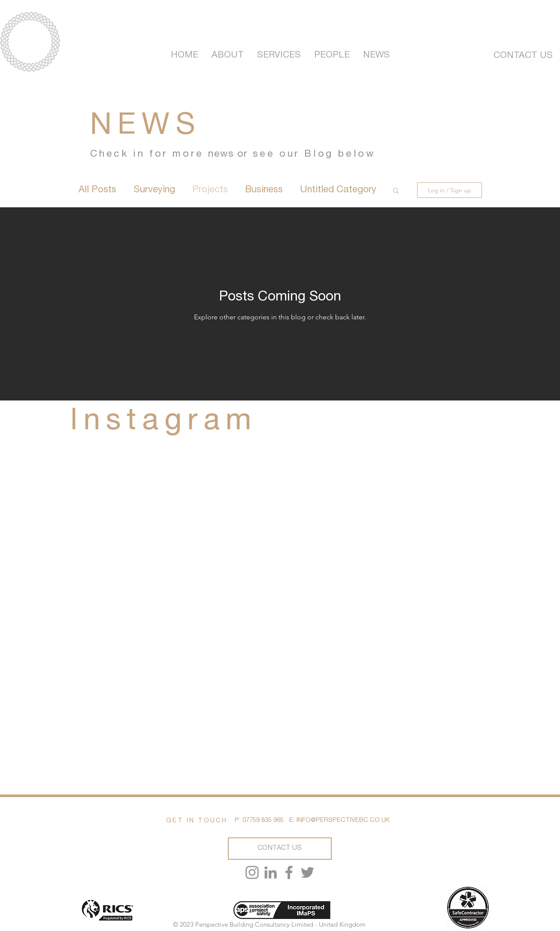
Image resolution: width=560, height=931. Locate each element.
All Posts (97, 190)
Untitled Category (338, 190)
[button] (396, 191)
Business (264, 190)
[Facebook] (289, 872)
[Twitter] (307, 872)
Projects (210, 190)
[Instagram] (252, 872)
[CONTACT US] (523, 56)
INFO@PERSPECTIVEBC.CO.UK (343, 820)
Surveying (154, 190)
